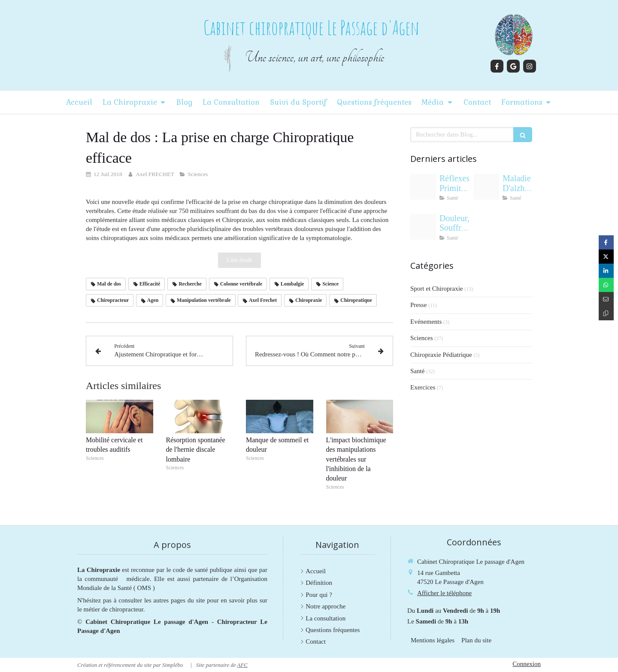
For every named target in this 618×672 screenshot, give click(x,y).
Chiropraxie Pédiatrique (441, 355)
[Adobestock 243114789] (423, 187)
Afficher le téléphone (444, 593)
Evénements (426, 322)
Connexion (527, 664)
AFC (242, 665)
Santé (417, 371)
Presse (418, 305)
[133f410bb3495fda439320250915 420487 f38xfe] (486, 187)
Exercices (423, 387)
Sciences (421, 338)
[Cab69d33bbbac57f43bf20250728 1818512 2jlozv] (423, 227)
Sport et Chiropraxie (436, 289)
